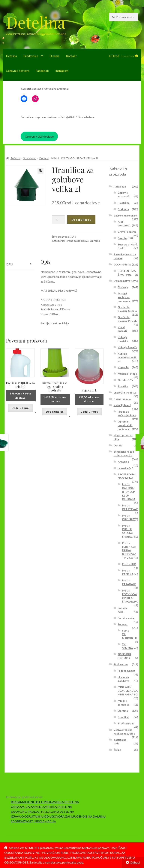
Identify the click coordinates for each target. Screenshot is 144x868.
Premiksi (123, 717)
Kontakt (71, 56)
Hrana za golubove (77, 241)
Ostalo (122, 380)
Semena (123, 624)
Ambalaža (120, 186)
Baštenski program (125, 215)
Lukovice (123, 468)
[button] (40, 171)
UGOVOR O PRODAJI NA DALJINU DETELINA (42, 811)
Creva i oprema (127, 232)
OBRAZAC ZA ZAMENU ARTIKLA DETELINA (41, 807)
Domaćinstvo (122, 281)
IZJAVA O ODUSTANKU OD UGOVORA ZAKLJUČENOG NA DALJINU (58, 816)
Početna (15, 158)
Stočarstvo (30, 158)
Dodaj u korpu (81, 220)
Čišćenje (123, 287)
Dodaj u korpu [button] (20, 408)
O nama (54, 56)
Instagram (62, 71)
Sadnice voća (126, 618)
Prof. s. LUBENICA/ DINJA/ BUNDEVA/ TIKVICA (129, 550)
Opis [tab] (9, 264)
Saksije (122, 238)
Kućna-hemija (122, 399)
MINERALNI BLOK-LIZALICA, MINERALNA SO (128, 691)
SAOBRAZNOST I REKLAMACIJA (33, 821)
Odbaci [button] (135, 862)
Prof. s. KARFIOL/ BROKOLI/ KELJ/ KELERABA (129, 492)
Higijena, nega (126, 671)
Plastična (124, 203)
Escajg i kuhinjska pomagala (124, 297)
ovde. (80, 862)
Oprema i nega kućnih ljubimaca (125, 425)
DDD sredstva (123, 264)
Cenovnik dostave (18, 71)
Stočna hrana (126, 723)
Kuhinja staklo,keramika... (127, 357)
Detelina (36, 22)
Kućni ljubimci (122, 405)
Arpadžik (123, 462)
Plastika (123, 386)
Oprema (44, 158)
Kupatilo (123, 367)
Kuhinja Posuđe (127, 347)
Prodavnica (31, 56)
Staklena (123, 209)
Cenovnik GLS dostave (39, 136)
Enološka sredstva (125, 392)
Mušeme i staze (127, 374)
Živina (117, 750)
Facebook (42, 71)
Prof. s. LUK (129, 564)
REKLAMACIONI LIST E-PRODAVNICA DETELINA (45, 802)
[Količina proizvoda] (58, 220)
